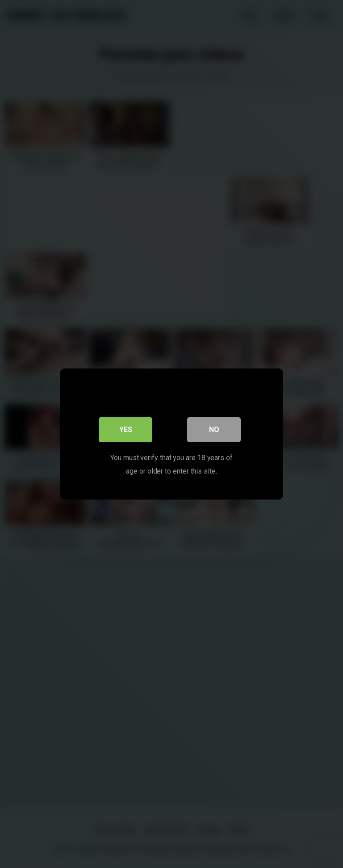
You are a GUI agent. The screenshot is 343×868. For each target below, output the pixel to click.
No (214, 430)
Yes (126, 430)
